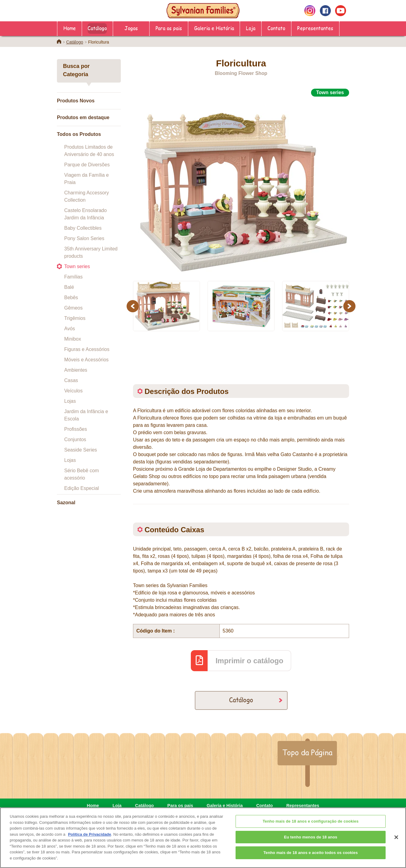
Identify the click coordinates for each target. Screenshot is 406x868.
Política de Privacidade (89, 843)
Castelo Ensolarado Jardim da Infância (86, 214)
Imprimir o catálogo (249, 661)
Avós (70, 329)
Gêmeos (73, 308)
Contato (276, 28)
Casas (71, 380)
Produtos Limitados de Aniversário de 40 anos (89, 151)
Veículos (73, 391)
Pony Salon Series (84, 238)
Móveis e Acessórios (86, 360)
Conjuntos (75, 439)
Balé (69, 287)
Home (70, 28)
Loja (251, 28)
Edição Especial (82, 488)
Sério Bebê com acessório (82, 474)
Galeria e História (214, 28)
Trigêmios (75, 318)
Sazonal (66, 503)
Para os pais (169, 28)
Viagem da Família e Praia (86, 179)
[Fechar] (396, 846)
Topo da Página (307, 752)
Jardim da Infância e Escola (86, 415)
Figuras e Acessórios (87, 349)
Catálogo (97, 28)
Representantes (315, 28)
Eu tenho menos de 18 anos (311, 846)
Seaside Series (81, 450)
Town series (77, 266)
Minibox (73, 339)
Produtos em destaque (83, 117)
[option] (241, 185)
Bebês (71, 298)
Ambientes (76, 370)
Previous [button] (134, 306)
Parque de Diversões (87, 165)
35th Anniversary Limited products (91, 252)
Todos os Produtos (79, 134)
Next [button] (350, 306)
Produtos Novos (76, 101)
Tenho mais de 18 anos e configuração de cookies (311, 830)
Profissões (76, 429)
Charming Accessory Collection (87, 196)
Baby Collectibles (83, 228)
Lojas (70, 401)
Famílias (73, 277)
